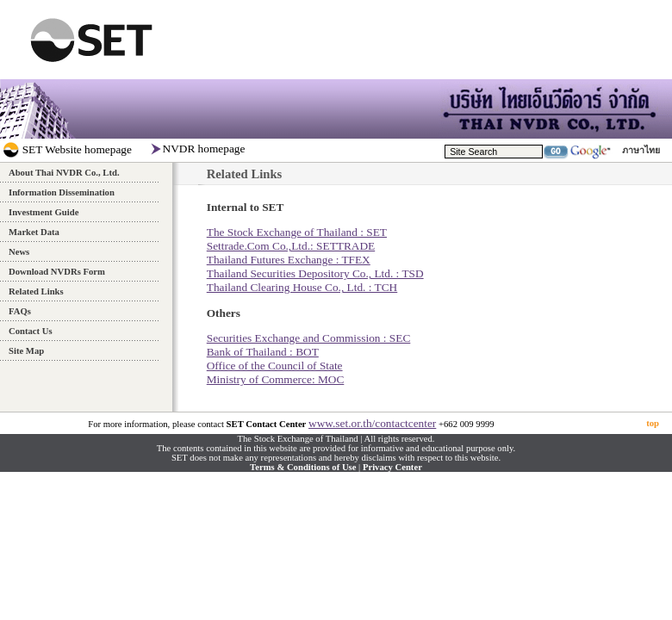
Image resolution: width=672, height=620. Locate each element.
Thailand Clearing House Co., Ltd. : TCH (302, 287)
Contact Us (31, 331)
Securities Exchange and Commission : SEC (309, 338)
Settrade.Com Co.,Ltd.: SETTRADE (291, 246)
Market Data (34, 232)
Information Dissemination (62, 192)
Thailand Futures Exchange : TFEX (289, 260)
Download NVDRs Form (57, 272)
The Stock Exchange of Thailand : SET (297, 232)
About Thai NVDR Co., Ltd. (64, 173)
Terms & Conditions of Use (303, 467)
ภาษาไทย (641, 150)
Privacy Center (392, 467)
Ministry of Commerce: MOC (276, 379)
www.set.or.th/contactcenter (372, 423)
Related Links (36, 291)
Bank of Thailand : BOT (263, 352)
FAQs (20, 311)
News (19, 252)
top (653, 423)
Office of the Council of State (275, 366)
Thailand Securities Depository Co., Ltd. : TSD (315, 273)
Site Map (26, 351)
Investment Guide (44, 212)
